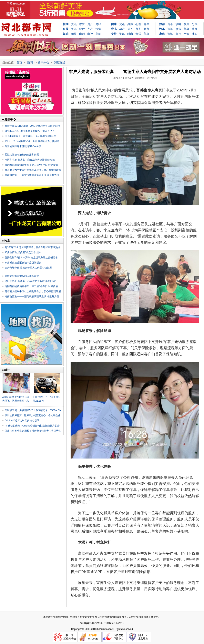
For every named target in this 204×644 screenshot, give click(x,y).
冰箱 (195, 34)
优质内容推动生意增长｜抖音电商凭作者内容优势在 (33, 431)
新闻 (66, 24)
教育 (82, 24)
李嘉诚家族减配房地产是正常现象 (23, 263)
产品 (90, 29)
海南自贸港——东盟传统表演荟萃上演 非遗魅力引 (32, 175)
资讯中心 (43, 62)
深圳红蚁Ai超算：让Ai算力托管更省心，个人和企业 (33, 415)
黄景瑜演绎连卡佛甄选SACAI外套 (23, 146)
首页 (19, 62)
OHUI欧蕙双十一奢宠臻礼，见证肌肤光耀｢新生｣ (31, 136)
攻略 (178, 24)
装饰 (195, 29)
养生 (146, 24)
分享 (195, 24)
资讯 (74, 24)
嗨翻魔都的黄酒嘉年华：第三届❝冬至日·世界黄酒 (31, 165)
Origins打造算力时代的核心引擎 (22, 421)
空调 (186, 34)
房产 (90, 24)
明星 (74, 34)
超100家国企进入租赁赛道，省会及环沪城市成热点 (32, 247)
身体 (130, 24)
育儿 (138, 29)
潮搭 (138, 34)
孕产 (122, 29)
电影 (82, 34)
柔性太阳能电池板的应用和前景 (22, 155)
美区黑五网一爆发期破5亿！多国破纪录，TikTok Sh (33, 410)
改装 (178, 29)
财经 (98, 24)
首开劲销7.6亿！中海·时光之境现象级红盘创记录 (31, 258)
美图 (98, 34)
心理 (138, 24)
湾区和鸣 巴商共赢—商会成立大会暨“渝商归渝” (30, 160)
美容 (146, 34)
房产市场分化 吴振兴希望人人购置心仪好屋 (28, 268)
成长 (130, 29)
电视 (90, 34)
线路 (186, 24)
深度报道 (60, 62)
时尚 (130, 34)
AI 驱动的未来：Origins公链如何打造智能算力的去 (32, 426)
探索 (98, 29)
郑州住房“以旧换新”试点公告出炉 (23, 252)
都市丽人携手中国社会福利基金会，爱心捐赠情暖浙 (33, 170)
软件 (82, 29)
